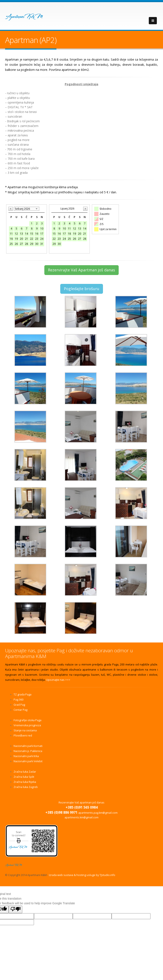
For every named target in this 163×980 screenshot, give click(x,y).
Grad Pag (19, 705)
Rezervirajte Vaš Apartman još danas (81, 270)
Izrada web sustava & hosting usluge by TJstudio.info (82, 875)
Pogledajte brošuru (82, 289)
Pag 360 (18, 700)
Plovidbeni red (23, 736)
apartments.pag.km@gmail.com (98, 813)
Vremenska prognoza (27, 725)
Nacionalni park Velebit (28, 761)
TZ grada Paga (22, 694)
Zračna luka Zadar (25, 772)
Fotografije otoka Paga (27, 720)
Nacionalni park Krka (26, 756)
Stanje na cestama (25, 730)
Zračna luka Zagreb (26, 787)
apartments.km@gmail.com (81, 817)
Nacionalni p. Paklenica (28, 751)
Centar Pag (20, 710)
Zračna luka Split (24, 777)
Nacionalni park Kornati (28, 746)
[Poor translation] (15, 909)
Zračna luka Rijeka (25, 782)
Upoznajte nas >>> (58, 680)
